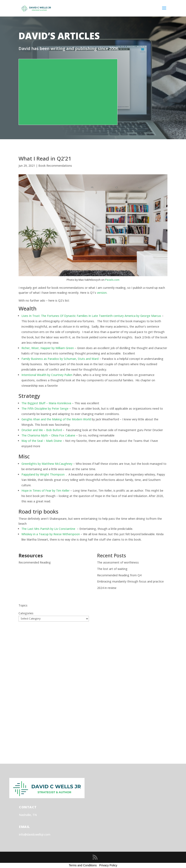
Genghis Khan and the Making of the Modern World (56, 419)
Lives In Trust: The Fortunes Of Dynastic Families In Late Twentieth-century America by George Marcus (91, 316)
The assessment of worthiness (118, 562)
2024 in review (107, 588)
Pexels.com (112, 280)
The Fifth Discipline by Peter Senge (45, 408)
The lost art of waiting (112, 569)
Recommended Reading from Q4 (119, 575)
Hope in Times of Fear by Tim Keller (45, 490)
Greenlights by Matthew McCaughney (47, 464)
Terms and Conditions (83, 865)
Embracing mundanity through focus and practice (130, 581)
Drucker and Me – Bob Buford (42, 430)
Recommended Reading (35, 562)
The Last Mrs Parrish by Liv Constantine (49, 529)
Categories (26, 613)
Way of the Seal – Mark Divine (42, 441)
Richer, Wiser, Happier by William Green (48, 348)
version (102, 293)
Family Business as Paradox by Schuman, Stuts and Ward (60, 359)
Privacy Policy (108, 865)
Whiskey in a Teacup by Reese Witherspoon (51, 534)
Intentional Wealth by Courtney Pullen (47, 375)
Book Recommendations (55, 166)
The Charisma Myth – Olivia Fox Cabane (48, 435)
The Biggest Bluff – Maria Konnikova (46, 403)
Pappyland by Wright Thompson (43, 474)
